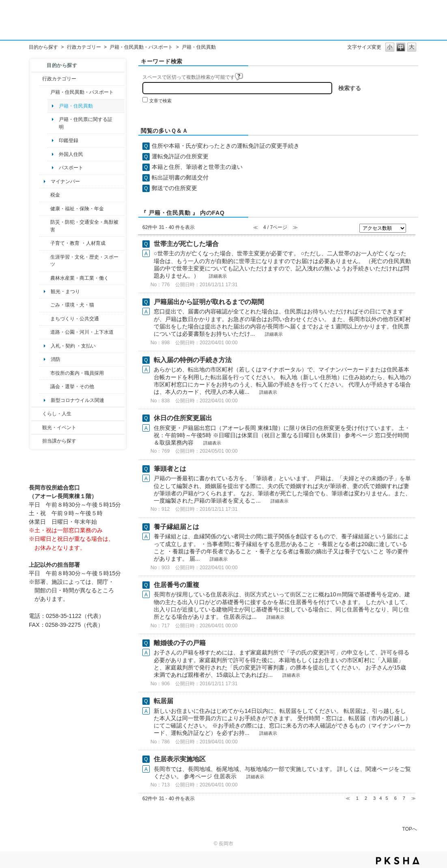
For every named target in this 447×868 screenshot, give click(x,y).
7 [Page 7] (404, 798)
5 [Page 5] (387, 798)
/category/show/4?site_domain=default (45, 209)
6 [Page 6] (395, 798)
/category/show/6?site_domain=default (45, 319)
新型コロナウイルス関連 (77, 400)
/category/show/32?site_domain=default (45, 373)
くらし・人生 (57, 414)
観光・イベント (59, 428)
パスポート (71, 168)
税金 (55, 195)
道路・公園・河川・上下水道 (82, 332)
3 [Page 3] (374, 798)
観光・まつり (65, 291)
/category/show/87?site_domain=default (45, 332)
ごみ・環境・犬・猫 (72, 305)
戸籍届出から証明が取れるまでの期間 (209, 302)
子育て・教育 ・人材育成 (78, 243)
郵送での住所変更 (174, 188)
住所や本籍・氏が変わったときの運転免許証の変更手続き (226, 146)
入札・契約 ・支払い (73, 346)
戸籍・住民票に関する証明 (86, 123)
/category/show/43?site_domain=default (45, 261)
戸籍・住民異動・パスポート (141, 47)
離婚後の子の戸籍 (180, 643)
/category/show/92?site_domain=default (45, 195)
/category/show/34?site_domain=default (45, 278)
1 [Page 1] (357, 798)
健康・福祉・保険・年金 (77, 209)
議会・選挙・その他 (72, 386)
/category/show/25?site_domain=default (45, 226)
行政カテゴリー (84, 47)
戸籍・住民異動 (76, 106)
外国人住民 (71, 154)
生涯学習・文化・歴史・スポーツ (84, 261)
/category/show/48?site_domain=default (45, 243)
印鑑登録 (69, 140)
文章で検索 (160, 101)
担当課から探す (59, 441)
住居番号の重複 (176, 585)
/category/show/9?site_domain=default (37, 441)
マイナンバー (65, 181)
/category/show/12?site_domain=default (37, 414)
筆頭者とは (170, 469)
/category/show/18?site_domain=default (37, 428)
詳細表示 (218, 276)
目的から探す (43, 47)
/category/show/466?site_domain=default (45, 386)
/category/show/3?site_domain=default (37, 79)
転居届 (163, 701)
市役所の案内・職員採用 (77, 373)
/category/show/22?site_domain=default (45, 305)
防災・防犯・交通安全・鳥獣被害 (84, 226)
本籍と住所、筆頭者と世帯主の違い (197, 167)
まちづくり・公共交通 (75, 319)
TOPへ (410, 829)
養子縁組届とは (176, 527)
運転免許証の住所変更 (180, 156)
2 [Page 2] (366, 798)
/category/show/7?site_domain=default (45, 92)
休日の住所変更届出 (183, 418)
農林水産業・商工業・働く (80, 278)
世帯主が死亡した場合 (186, 244)
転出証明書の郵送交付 (180, 177)
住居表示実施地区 (180, 759)
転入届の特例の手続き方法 (193, 360)
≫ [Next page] (414, 798)
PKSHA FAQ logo (398, 861)
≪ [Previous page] (348, 798)
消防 (56, 359)
